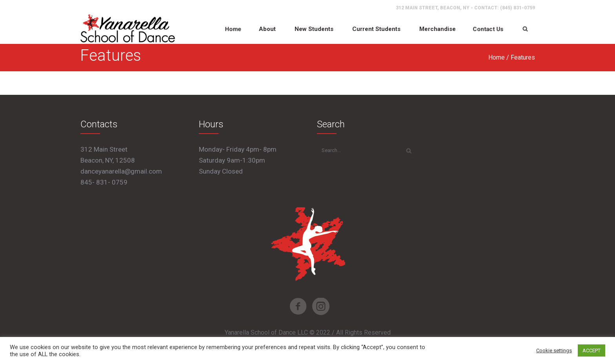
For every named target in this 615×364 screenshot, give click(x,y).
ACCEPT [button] (591, 350)
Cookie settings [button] (554, 350)
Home (497, 57)
